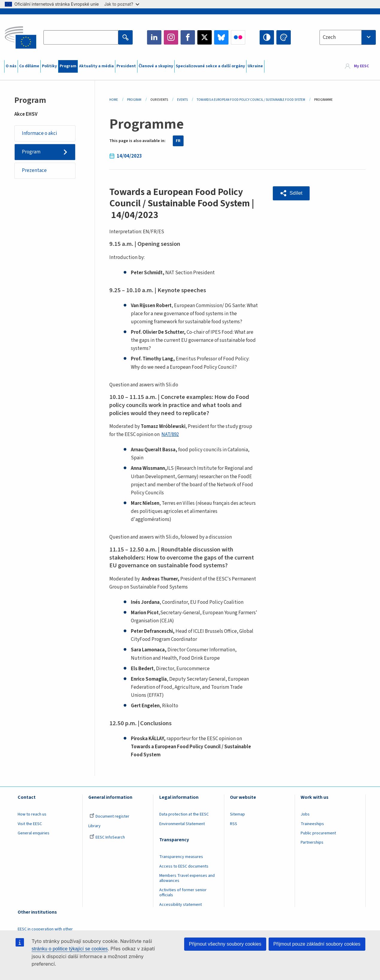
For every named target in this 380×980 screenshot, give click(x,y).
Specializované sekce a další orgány (210, 66)
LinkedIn (154, 37)
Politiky (49, 66)
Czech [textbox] (329, 37)
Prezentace (34, 170)
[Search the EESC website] (81, 37)
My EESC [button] (361, 66)
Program (68, 66)
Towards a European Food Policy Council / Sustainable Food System (251, 100)
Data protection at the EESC (184, 814)
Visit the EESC (30, 824)
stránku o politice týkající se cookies (70, 949)
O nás (11, 66)
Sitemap (237, 814)
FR (178, 141)
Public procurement (318, 833)
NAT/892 (170, 435)
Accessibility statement (181, 905)
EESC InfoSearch (107, 837)
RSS (234, 824)
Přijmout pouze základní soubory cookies (317, 944)
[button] (291, 193)
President (126, 66)
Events (182, 100)
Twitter (205, 37)
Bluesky (221, 37)
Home (114, 100)
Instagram (171, 37)
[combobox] (348, 37)
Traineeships (312, 824)
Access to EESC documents (184, 866)
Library (94, 826)
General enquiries (34, 833)
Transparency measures (181, 857)
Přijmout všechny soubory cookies (225, 944)
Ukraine (255, 66)
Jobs (305, 814)
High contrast (267, 37)
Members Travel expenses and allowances (187, 878)
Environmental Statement (182, 824)
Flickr (238, 37)
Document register (109, 816)
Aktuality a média (96, 66)
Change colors (284, 37)
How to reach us (32, 814)
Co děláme (29, 66)
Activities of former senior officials (183, 893)
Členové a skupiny (156, 66)
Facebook (188, 37)
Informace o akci (40, 133)
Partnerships (312, 842)
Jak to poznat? (122, 4)
